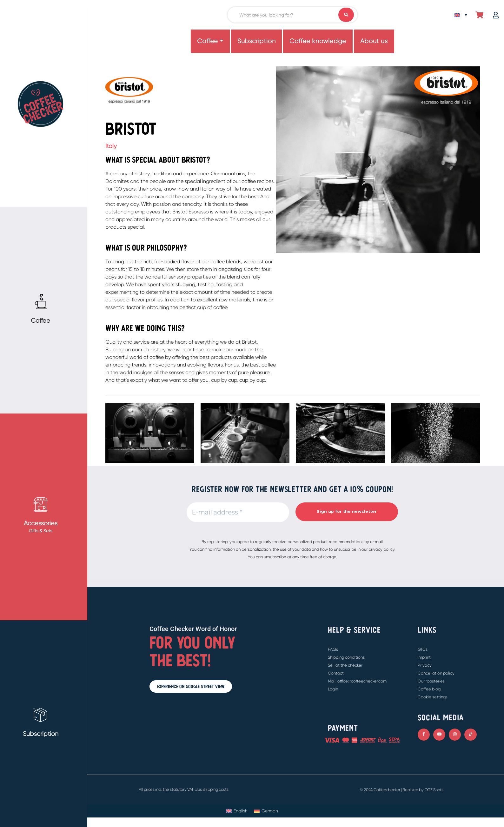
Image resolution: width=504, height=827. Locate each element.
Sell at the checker (345, 665)
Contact (336, 673)
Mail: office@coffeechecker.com (357, 681)
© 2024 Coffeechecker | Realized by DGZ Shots (401, 790)
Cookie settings (433, 697)
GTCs (423, 649)
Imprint (424, 657)
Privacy (425, 665)
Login (333, 689)
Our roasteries (431, 681)
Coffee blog (429, 689)
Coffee (208, 41)
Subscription (256, 41)
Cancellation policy (436, 673)
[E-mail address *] (238, 512)
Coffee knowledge (318, 41)
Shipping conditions (346, 657)
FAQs (333, 649)
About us (374, 41)
